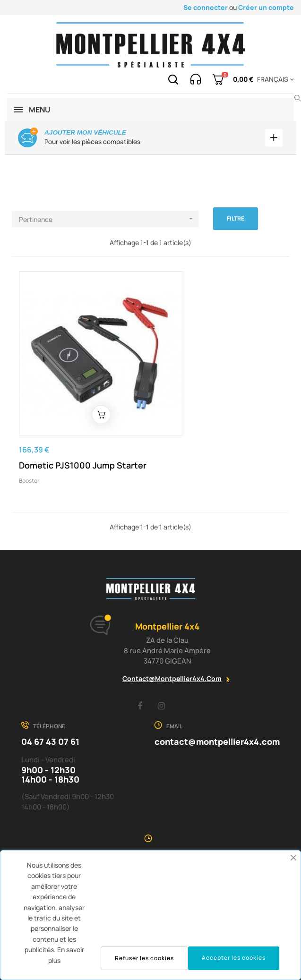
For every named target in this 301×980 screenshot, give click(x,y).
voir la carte (151, 827)
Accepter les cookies (234, 958)
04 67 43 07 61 (50, 713)
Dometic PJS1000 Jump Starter (67, 432)
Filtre (236, 219)
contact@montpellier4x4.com (172, 650)
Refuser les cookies (144, 958)
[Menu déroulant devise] (274, 79)
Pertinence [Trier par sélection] (109, 219)
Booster (29, 453)
